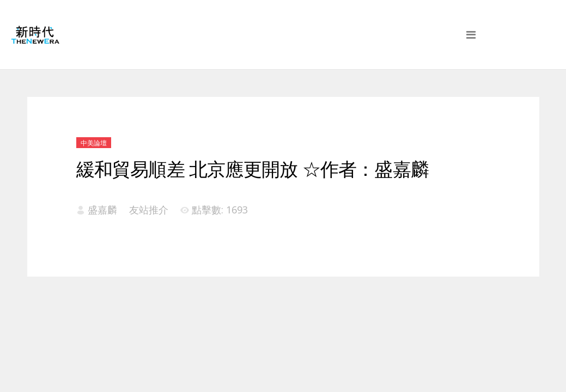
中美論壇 (94, 143)
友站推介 (149, 210)
